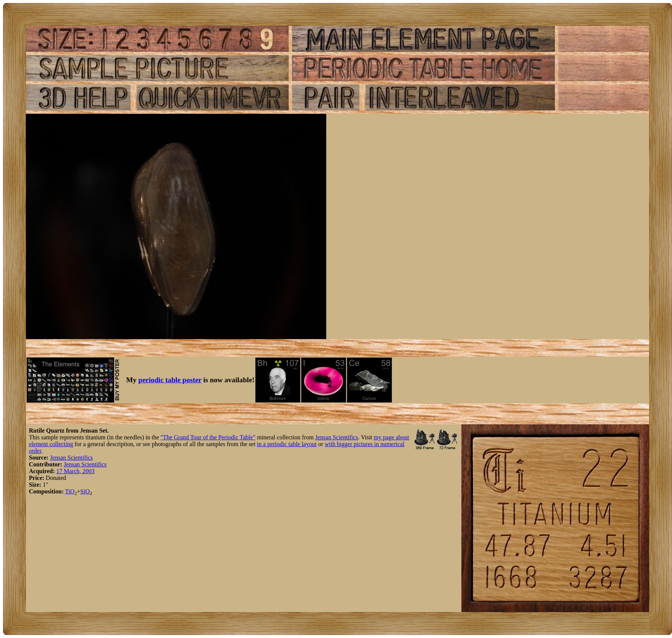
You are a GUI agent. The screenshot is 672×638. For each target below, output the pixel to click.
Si (83, 491)
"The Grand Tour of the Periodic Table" (208, 437)
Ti (68, 491)
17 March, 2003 (75, 471)
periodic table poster (170, 380)
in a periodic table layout (287, 444)
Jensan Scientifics (336, 437)
